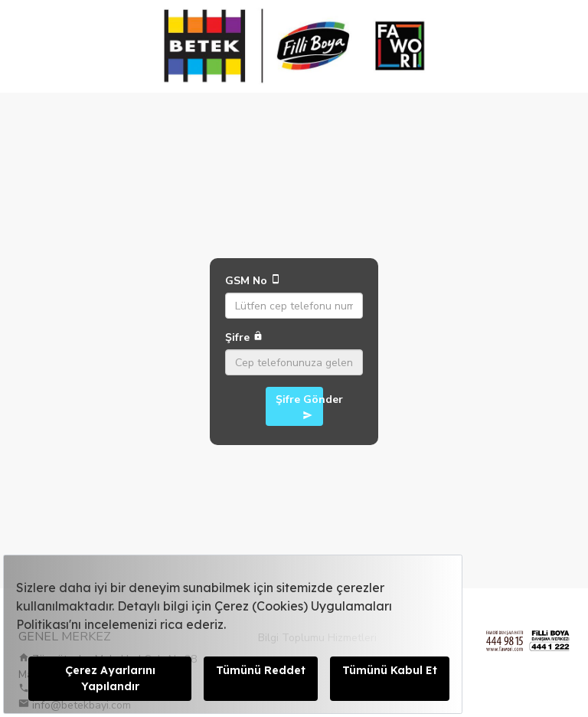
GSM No (253, 281)
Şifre (244, 337)
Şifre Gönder (299, 406)
